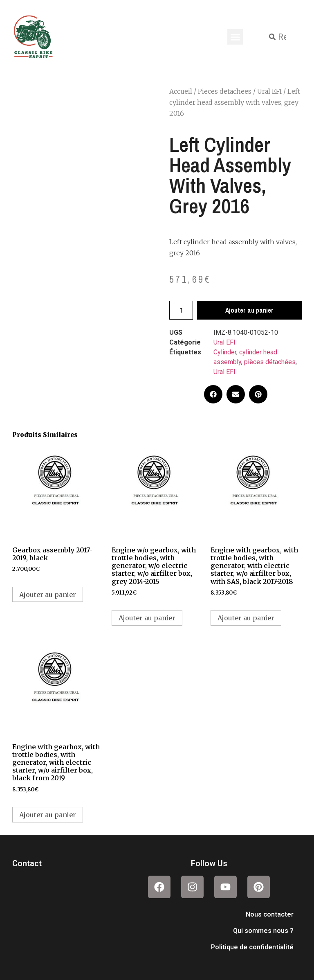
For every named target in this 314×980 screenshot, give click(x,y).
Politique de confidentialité (252, 947)
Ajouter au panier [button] (48, 595)
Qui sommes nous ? (263, 931)
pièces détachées (270, 362)
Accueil (181, 91)
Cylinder (225, 352)
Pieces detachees (225, 91)
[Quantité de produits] (181, 310)
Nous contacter (270, 914)
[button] (235, 37)
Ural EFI (269, 91)
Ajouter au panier (249, 310)
